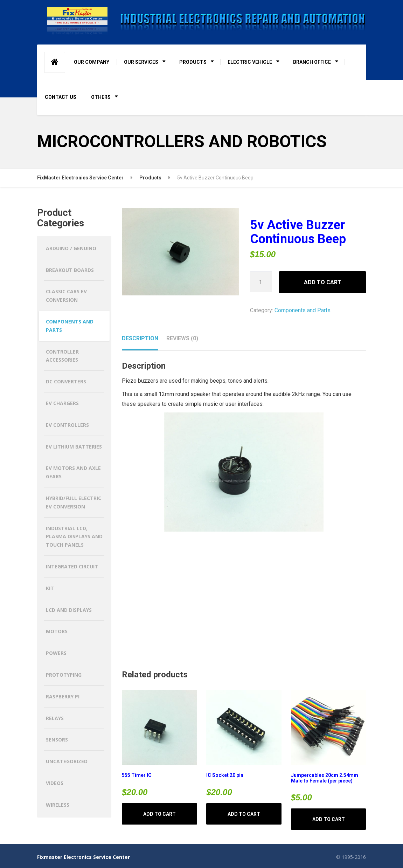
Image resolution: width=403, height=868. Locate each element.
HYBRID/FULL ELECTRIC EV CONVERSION (74, 502)
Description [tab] (140, 338)
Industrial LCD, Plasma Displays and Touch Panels (74, 537)
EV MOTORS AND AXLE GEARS (73, 472)
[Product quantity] (261, 282)
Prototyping (64, 675)
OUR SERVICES (141, 62)
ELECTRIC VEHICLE (250, 62)
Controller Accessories (62, 356)
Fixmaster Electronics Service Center (84, 857)
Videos (55, 783)
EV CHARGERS (62, 403)
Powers (56, 653)
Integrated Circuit (72, 566)
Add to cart (323, 282)
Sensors (57, 740)
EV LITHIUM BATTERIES (74, 447)
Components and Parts (303, 310)
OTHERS (101, 97)
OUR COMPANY (92, 62)
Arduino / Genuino (71, 248)
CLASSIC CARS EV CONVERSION (66, 296)
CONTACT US (61, 97)
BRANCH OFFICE (312, 62)
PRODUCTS (193, 62)
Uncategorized (67, 761)
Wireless (58, 805)
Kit (50, 588)
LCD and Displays (69, 610)
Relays (55, 718)
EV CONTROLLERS (67, 425)
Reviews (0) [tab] (182, 338)
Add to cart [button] (159, 814)
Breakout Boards (70, 270)
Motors (57, 631)
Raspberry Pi (63, 696)
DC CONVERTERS (66, 381)
